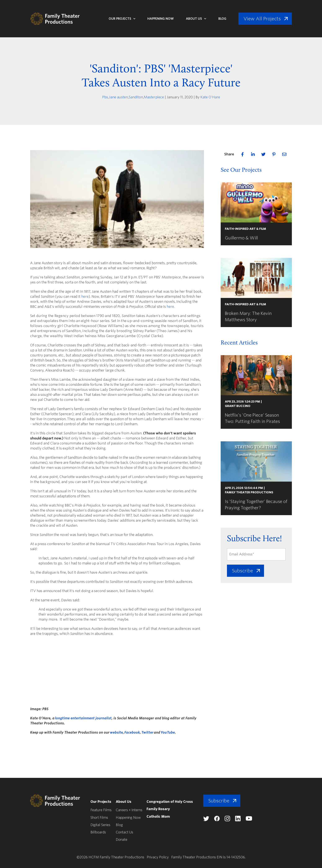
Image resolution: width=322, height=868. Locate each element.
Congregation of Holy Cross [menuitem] (173, 802)
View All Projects (262, 19)
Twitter (147, 732)
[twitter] (263, 154)
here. (171, 307)
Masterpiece (154, 97)
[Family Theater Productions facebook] (220, 820)
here (85, 297)
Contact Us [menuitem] (125, 832)
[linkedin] (253, 154)
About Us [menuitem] (124, 802)
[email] (284, 154)
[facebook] (242, 154)
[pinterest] (274, 154)
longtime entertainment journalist (83, 718)
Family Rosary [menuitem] (161, 809)
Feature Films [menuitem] (101, 810)
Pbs (105, 97)
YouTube (168, 732)
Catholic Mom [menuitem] (161, 816)
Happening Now (161, 19)
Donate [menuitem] (122, 839)
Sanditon (136, 97)
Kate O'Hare (210, 97)
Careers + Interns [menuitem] (130, 810)
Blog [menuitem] (120, 825)
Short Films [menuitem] (100, 817)
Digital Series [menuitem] (101, 825)
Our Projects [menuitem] (101, 802)
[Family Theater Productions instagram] (231, 820)
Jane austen (118, 97)
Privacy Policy (158, 857)
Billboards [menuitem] (99, 832)
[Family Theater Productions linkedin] (241, 820)
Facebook (132, 732)
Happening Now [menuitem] (130, 817)
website (116, 732)
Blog (222, 19)
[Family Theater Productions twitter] (210, 820)
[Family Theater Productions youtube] (252, 820)
